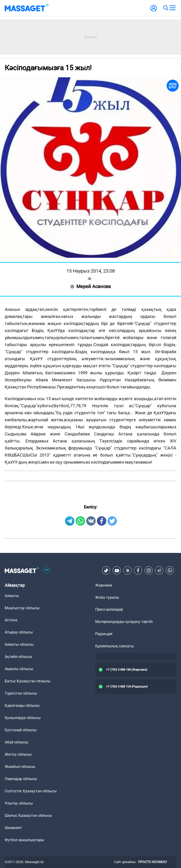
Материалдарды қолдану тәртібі (124, 622)
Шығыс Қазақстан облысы (28, 815)
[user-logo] (154, 11)
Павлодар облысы (21, 779)
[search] (165, 8)
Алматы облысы (19, 644)
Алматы (12, 596)
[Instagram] (149, 571)
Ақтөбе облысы (18, 657)
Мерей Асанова (91, 286)
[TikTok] (106, 571)
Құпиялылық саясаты (115, 646)
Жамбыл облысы (20, 767)
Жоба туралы (107, 597)
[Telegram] (159, 571)
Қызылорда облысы (23, 718)
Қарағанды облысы (22, 706)
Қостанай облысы (21, 730)
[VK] (128, 571)
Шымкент (13, 828)
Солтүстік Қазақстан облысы (31, 791)
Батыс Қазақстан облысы (28, 681)
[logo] (27, 8)
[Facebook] (138, 571)
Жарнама (104, 585)
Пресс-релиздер (109, 609)
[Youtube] (117, 571)
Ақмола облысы (19, 669)
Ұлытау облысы (19, 803)
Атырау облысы (19, 632)
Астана (11, 620)
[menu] (173, 8)
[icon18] (47, 571)
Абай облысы (16, 742)
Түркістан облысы (21, 693)
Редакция (104, 634)
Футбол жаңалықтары (24, 840)
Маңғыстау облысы (22, 608)
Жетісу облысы (18, 754)
